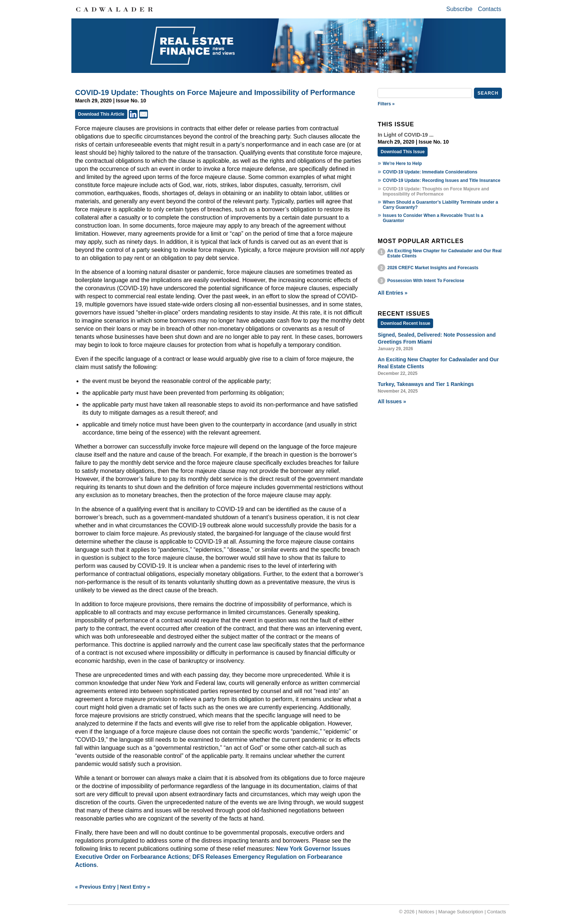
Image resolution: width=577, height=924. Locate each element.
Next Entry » (135, 887)
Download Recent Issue (405, 323)
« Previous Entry (95, 887)
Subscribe (459, 9)
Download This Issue (402, 152)
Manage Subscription (461, 912)
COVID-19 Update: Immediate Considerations (430, 172)
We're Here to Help (402, 164)
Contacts (490, 9)
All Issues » (392, 401)
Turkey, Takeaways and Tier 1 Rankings (426, 384)
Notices (426, 912)
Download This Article (101, 114)
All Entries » (392, 293)
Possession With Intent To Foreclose (426, 281)
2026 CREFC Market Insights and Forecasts (433, 268)
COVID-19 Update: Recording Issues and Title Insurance (441, 180)
